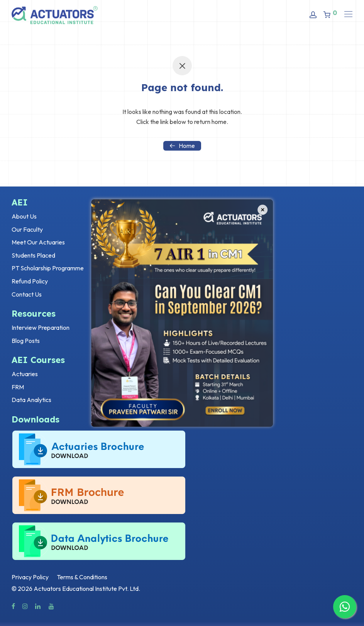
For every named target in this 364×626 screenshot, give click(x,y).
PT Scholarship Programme (48, 268)
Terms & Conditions (82, 577)
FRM (18, 387)
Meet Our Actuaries (38, 242)
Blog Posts (26, 341)
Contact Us (27, 294)
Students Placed (33, 255)
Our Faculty (27, 229)
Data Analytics (31, 400)
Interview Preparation (41, 327)
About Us (24, 216)
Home (182, 146)
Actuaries (25, 374)
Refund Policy (30, 281)
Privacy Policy (30, 577)
